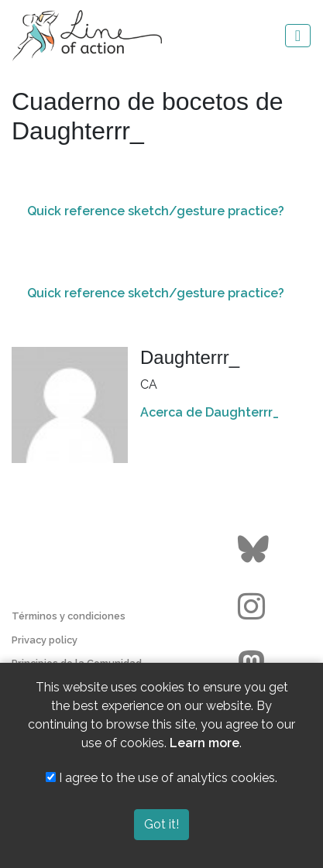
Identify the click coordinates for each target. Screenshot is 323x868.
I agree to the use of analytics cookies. (161, 778)
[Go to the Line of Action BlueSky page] (255, 550)
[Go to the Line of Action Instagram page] (255, 607)
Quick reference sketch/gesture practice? (156, 211)
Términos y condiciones (69, 616)
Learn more (204, 743)
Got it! (161, 824)
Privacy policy (45, 640)
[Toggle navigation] (298, 36)
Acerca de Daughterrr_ (210, 412)
